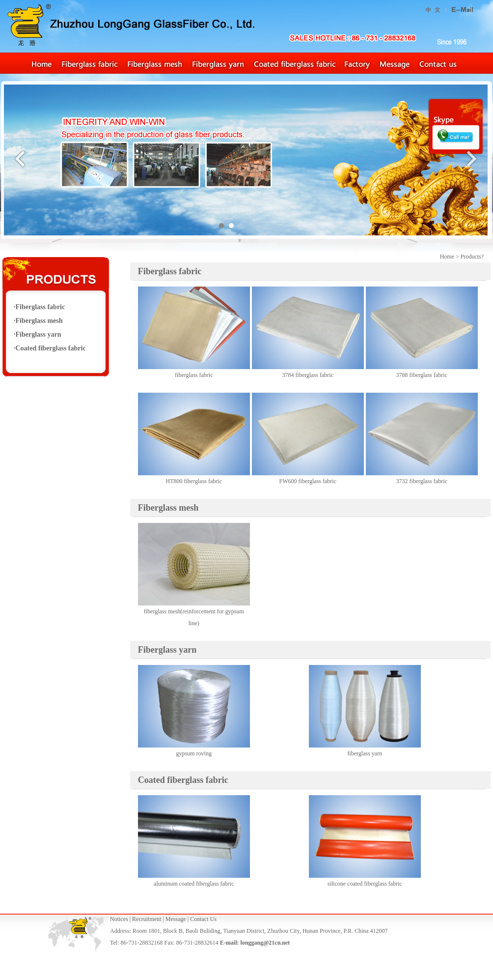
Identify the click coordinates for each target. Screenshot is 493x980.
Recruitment (147, 919)
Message (176, 919)
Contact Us (203, 919)
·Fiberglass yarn (37, 334)
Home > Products (461, 257)
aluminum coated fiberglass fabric (194, 884)
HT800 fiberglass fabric (194, 481)
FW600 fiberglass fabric (308, 481)
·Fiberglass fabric (39, 307)
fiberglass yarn (365, 753)
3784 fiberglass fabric (308, 375)
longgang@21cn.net (265, 943)
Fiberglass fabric (170, 271)
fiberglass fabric (194, 375)
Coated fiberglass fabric (51, 348)
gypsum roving (194, 753)
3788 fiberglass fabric (422, 375)
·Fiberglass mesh (38, 321)
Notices (119, 919)
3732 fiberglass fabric (422, 481)
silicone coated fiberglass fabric (365, 884)
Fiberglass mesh (168, 508)
